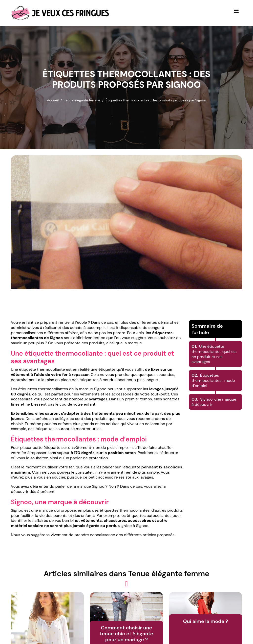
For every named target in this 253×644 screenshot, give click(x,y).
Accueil (53, 100)
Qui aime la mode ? (206, 621)
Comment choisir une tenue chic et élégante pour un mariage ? (126, 634)
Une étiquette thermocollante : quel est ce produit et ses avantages (214, 354)
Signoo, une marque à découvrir (214, 402)
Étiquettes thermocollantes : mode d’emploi (213, 380)
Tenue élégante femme (82, 100)
